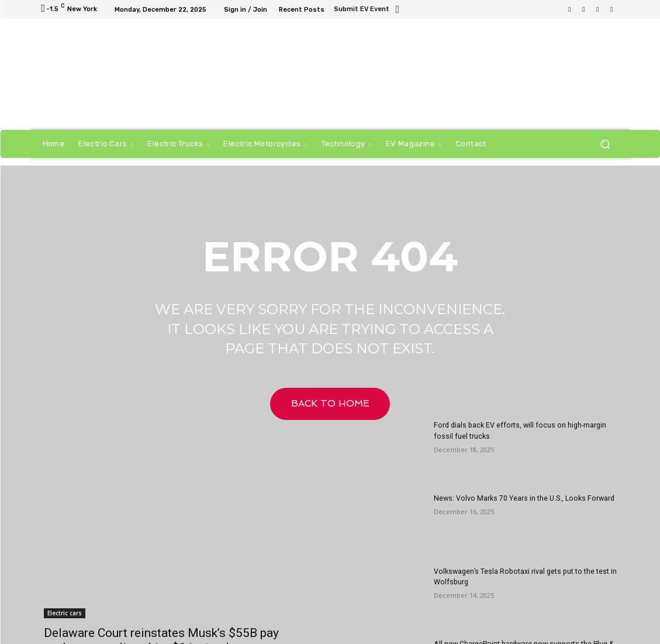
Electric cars (65, 613)
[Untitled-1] (401, 76)
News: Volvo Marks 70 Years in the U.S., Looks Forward (522, 498)
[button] (605, 144)
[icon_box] (368, 10)
